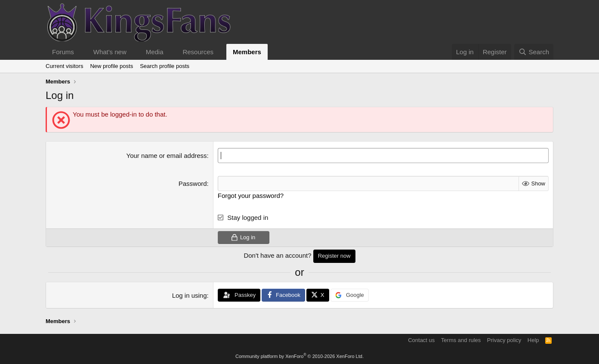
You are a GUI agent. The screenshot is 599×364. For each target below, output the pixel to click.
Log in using (190, 295)
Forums (63, 52)
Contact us (421, 340)
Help (533, 340)
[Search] (534, 52)
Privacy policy (504, 340)
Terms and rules (461, 340)
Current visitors (64, 66)
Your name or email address (167, 156)
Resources (198, 52)
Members (247, 52)
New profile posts (111, 66)
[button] (81, 52)
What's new (110, 52)
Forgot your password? (251, 196)
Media (155, 52)
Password (193, 184)
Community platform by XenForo (299, 356)
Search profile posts (165, 66)
